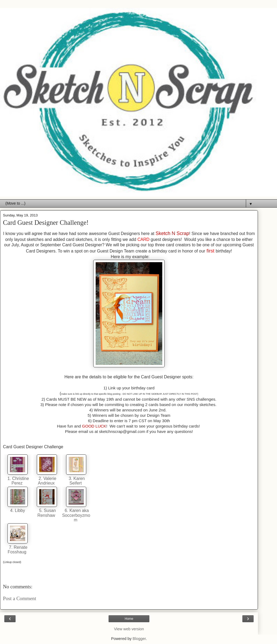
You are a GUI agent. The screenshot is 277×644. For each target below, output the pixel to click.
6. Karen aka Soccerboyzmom (76, 515)
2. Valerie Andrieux (47, 481)
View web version (129, 629)
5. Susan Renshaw (47, 513)
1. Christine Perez (17, 481)
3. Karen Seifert (76, 481)
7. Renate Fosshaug (18, 550)
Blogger (139, 639)
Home (129, 619)
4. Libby (17, 510)
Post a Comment (20, 598)
